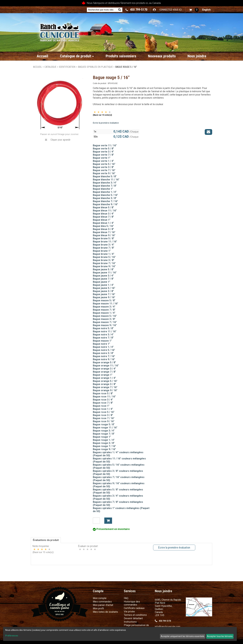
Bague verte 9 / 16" (104, 173)
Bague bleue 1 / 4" (103, 223)
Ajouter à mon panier (108, 521)
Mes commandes (102, 602)
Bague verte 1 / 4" (103, 161)
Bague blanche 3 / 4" (105, 183)
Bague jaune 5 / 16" (104, 288)
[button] (194, 10)
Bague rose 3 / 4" (103, 400)
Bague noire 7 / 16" (104, 356)
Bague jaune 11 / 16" (105, 273)
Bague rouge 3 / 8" (104, 443)
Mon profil (98, 608)
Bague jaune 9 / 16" (104, 297)
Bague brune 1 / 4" (104, 254)
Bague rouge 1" (102, 437)
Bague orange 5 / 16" (105, 381)
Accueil (42, 56)
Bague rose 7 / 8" (103, 403)
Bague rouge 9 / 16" (104, 449)
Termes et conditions (135, 615)
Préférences (12, 636)
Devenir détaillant (133, 618)
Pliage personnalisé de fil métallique (136, 627)
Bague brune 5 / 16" (104, 257)
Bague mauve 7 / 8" (104, 310)
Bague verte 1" (102, 158)
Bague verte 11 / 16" (105, 145)
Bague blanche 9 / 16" (105, 204)
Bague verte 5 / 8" (103, 149)
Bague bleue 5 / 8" (103, 207)
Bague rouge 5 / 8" (104, 424)
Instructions (130, 622)
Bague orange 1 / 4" (104, 378)
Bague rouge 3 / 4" (104, 431)
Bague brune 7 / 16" (104, 263)
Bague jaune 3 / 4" (103, 276)
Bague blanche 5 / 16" (105, 195)
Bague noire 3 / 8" (103, 353)
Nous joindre (197, 56)
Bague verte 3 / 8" (103, 167)
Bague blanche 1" (103, 189)
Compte (98, 591)
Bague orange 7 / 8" (104, 372)
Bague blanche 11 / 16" (106, 180)
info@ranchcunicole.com (168, 627)
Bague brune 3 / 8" (104, 260)
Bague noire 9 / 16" (104, 359)
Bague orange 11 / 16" (106, 366)
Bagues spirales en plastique (95, 67)
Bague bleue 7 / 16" (104, 232)
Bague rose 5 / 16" (104, 412)
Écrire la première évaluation (106, 123)
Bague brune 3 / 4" (104, 245)
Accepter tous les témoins (220, 636)
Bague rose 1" (101, 406)
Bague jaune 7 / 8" (103, 279)
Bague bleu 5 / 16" (103, 226)
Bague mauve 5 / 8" (104, 300)
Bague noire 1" (101, 344)
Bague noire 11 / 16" (105, 331)
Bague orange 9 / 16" (105, 390)
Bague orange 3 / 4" (104, 369)
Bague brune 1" (102, 251)
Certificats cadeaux (134, 608)
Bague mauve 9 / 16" (105, 325)
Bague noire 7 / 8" (103, 338)
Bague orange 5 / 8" (104, 362)
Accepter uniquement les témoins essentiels (182, 636)
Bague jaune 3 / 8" (103, 291)
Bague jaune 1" (102, 282)
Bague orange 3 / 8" (104, 384)
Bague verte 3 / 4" (103, 152)
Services (130, 591)
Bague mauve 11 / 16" (105, 304)
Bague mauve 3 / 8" (104, 319)
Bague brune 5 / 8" (104, 238)
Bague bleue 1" (102, 220)
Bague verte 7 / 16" (104, 170)
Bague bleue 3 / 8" (103, 229)
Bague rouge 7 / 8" (104, 434)
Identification (67, 67)
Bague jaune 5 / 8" (103, 269)
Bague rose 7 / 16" (104, 418)
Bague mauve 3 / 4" (104, 307)
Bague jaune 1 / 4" (103, 285)
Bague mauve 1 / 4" (104, 313)
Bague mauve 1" (102, 341)
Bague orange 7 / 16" (105, 387)
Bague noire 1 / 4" (103, 347)
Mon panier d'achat (103, 605)
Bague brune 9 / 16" (104, 266)
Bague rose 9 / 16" (104, 421)
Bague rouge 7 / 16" (104, 446)
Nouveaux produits (162, 56)
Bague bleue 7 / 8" (103, 217)
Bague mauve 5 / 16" (105, 316)
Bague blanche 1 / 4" (105, 192)
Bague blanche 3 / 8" (105, 198)
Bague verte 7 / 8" (103, 155)
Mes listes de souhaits (105, 612)
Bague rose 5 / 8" (103, 393)
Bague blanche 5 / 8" (105, 176)
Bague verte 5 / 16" (104, 164)
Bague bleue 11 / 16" (105, 211)
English (206, 10)
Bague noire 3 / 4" (103, 335)
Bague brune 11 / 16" (105, 242)
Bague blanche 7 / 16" (105, 201)
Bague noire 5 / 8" (103, 328)
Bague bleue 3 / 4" (103, 214)
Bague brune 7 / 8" (104, 248)
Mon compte (100, 598)
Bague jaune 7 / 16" (104, 294)
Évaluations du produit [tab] (46, 540)
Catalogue (50, 67)
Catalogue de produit (77, 56)
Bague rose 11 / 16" (104, 397)
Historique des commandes (132, 603)
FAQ (126, 598)
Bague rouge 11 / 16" (105, 428)
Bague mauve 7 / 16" (105, 322)
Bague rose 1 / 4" (103, 409)
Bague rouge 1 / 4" (104, 440)
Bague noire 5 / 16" (104, 350)
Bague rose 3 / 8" (103, 415)
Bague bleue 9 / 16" (104, 235)
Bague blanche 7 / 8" (105, 186)
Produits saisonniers (121, 56)
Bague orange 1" (103, 375)
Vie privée (129, 612)
